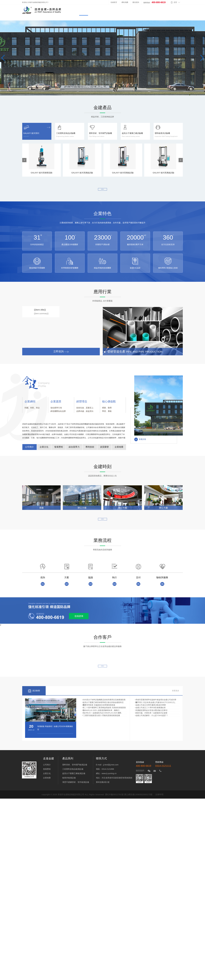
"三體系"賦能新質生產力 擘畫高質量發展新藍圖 (102, 744)
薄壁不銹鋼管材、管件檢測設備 (76, 792)
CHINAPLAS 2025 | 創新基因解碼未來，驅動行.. (102, 732)
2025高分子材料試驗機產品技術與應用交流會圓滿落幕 (105, 708)
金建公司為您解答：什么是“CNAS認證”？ (153, 744)
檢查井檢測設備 (69, 787)
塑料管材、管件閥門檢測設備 (75, 774)
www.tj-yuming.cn (109, 783)
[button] (24, 160)
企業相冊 (119, 449)
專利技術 (90, 449)
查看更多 (102, 190)
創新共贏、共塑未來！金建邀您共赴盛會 (152, 738)
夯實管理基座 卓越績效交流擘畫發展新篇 (100, 720)
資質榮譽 (104, 449)
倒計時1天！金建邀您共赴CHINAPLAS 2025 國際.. (103, 738)
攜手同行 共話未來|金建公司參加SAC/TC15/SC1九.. (157, 714)
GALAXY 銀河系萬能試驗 (82, 159)
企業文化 (44, 449)
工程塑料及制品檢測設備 (73, 778)
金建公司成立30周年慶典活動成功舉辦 (152, 720)
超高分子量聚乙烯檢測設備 (74, 783)
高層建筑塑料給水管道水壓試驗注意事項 (152, 732)
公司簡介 (29, 449)
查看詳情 (140, 442)
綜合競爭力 (74, 449)
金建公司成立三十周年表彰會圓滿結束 (152, 726)
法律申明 (159, 804)
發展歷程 (59, 449)
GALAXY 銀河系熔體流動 (42, 159)
